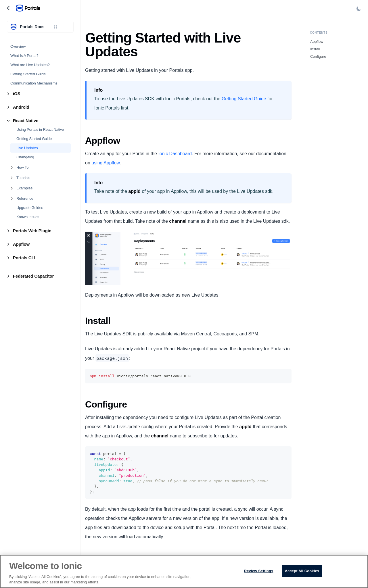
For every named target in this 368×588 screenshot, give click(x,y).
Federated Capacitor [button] (33, 276)
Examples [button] (24, 188)
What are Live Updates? (30, 65)
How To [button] (22, 167)
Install (315, 49)
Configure (318, 56)
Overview (18, 46)
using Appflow (106, 163)
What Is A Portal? (24, 56)
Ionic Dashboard (175, 154)
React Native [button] (26, 121)
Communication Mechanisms (34, 83)
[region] (184, 571)
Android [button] (21, 107)
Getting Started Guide (28, 74)
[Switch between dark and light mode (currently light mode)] (359, 9)
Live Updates (27, 148)
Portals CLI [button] (24, 258)
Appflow (317, 42)
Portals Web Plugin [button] (32, 231)
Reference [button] (25, 198)
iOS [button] (17, 94)
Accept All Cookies (302, 571)
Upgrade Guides (30, 208)
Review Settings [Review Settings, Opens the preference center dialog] (259, 571)
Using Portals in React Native (40, 129)
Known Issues (28, 217)
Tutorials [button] (23, 178)
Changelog (25, 157)
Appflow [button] (21, 244)
